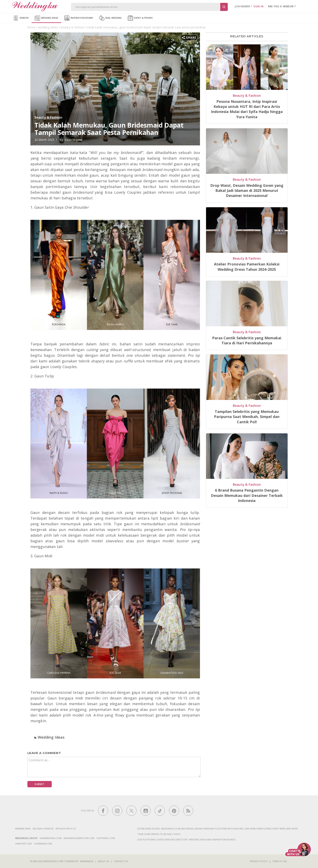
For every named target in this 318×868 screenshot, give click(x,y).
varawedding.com (51, 838)
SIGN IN (259, 6)
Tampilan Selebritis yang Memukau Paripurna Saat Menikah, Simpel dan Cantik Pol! (247, 417)
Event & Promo (140, 18)
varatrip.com (23, 844)
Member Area (23, 829)
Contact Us (121, 861)
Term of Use (280, 861)
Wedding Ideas (46, 18)
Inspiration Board (79, 18)
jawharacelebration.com (79, 838)
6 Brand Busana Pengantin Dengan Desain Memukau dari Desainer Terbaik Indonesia (247, 495)
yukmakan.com (43, 844)
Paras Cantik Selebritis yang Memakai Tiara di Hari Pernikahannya (247, 340)
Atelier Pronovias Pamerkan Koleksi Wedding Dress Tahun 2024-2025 (247, 267)
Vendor (21, 18)
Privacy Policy (259, 861)
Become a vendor (43, 829)
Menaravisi (87, 861)
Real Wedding (110, 18)
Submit (39, 784)
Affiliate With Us (66, 829)
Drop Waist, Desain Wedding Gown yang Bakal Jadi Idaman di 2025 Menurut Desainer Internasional (247, 191)
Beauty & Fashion (48, 117)
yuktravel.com (106, 838)
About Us (104, 861)
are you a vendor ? (282, 6)
